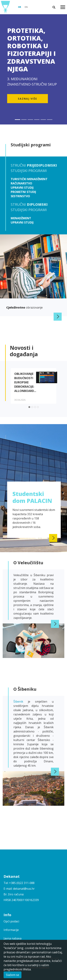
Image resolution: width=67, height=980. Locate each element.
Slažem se (13, 975)
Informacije (11, 930)
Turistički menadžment (29, 179)
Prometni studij (23, 192)
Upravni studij (22, 188)
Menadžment (21, 218)
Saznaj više (28, 99)
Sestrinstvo (20, 196)
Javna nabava (13, 938)
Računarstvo (21, 183)
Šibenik (21, 702)
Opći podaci (11, 921)
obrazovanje (24, 307)
